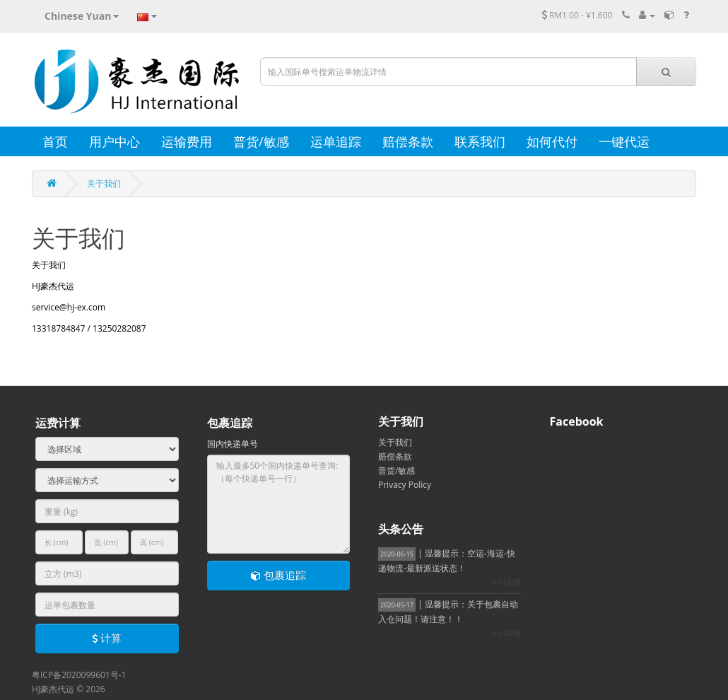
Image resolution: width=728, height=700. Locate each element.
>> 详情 (507, 582)
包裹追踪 (278, 575)
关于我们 (104, 183)
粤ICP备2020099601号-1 (79, 675)
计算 (107, 638)
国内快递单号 (233, 444)
